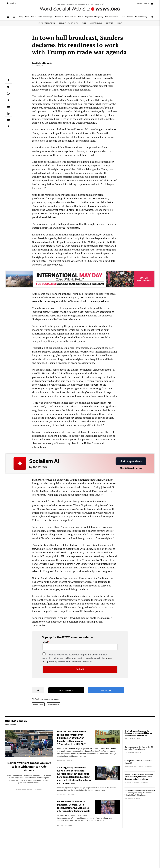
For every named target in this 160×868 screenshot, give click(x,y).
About (146, 4)
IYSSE (84, 23)
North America (10, 725)
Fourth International (46, 23)
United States (38, 704)
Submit (80, 669)
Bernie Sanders (53, 704)
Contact (139, 4)
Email (45, 642)
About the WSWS (96, 23)
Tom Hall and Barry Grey (43, 63)
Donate (120, 23)
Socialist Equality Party (68, 23)
